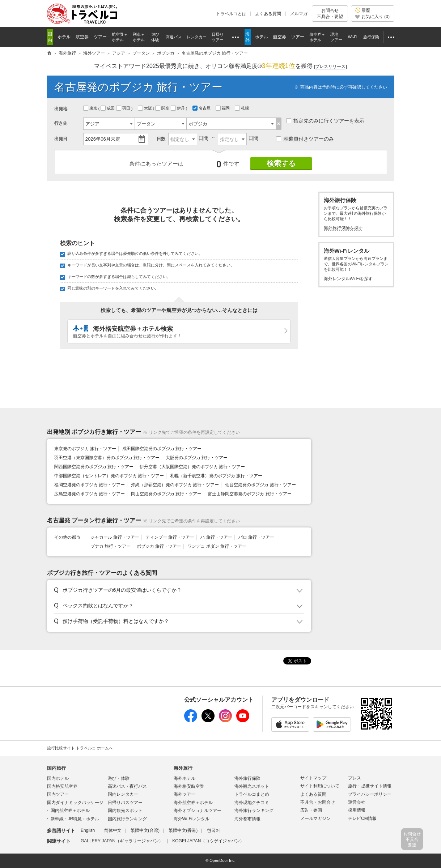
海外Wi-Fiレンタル (192, 819)
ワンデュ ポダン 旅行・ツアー (217, 546)
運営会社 (357, 802)
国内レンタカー (123, 794)
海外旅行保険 (247, 778)
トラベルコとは (231, 14)
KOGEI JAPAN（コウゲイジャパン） (208, 841)
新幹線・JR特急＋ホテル (75, 819)
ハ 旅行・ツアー (216, 537)
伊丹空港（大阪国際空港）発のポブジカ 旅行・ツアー (192, 467)
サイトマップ (313, 778)
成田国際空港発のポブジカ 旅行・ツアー (162, 449)
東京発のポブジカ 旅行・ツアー (85, 449)
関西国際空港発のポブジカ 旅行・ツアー (94, 467)
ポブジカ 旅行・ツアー (159, 546)
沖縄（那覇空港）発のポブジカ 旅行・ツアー (175, 485)
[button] (178, 590)
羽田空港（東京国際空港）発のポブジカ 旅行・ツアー (107, 458)
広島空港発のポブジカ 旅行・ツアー (90, 494)
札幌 (242, 108)
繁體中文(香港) (183, 830)
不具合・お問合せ (318, 802)
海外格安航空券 (189, 786)
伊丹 (178, 108)
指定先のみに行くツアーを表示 (325, 121)
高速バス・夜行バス (127, 786)
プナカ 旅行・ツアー (111, 546)
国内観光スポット (125, 811)
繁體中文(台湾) (145, 830)
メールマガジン (315, 818)
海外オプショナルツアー (198, 811)
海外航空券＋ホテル (193, 803)
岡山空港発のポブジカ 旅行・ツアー (166, 494)
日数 (161, 139)
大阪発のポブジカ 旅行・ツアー (197, 458)
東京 (91, 108)
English (88, 830)
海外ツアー (185, 794)
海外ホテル (185, 778)
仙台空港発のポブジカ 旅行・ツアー (260, 485)
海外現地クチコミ (252, 803)
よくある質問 (268, 14)
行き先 (61, 123)
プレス (355, 778)
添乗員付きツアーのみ (305, 139)
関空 (163, 108)
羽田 (124, 108)
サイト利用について (320, 786)
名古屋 (202, 108)
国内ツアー (58, 794)
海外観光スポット (252, 786)
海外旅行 (183, 768)
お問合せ (330, 14)
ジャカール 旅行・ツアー (115, 537)
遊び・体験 (119, 778)
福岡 (223, 108)
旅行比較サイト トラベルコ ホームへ (80, 748)
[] (330, 67)
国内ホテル (58, 778)
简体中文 (113, 830)
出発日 (61, 139)
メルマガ (299, 14)
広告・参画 (311, 810)
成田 (108, 108)
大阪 (145, 108)
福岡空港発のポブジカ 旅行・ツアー (90, 485)
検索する (281, 163)
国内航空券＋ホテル (70, 811)
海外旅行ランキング (254, 811)
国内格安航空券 (62, 786)
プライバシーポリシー (370, 794)
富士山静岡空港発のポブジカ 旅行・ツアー (249, 494)
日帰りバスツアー (125, 803)
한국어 (213, 830)
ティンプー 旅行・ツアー (170, 537)
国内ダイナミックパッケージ (75, 803)
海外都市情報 (247, 819)
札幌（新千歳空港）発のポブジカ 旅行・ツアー (216, 476)
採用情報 (357, 810)
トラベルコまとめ (252, 794)
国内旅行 (56, 768)
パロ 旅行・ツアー (256, 537)
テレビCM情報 (362, 818)
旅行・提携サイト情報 (370, 786)
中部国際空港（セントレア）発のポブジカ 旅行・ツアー (109, 476)
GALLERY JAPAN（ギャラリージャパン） (122, 841)
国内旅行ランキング (127, 819)
